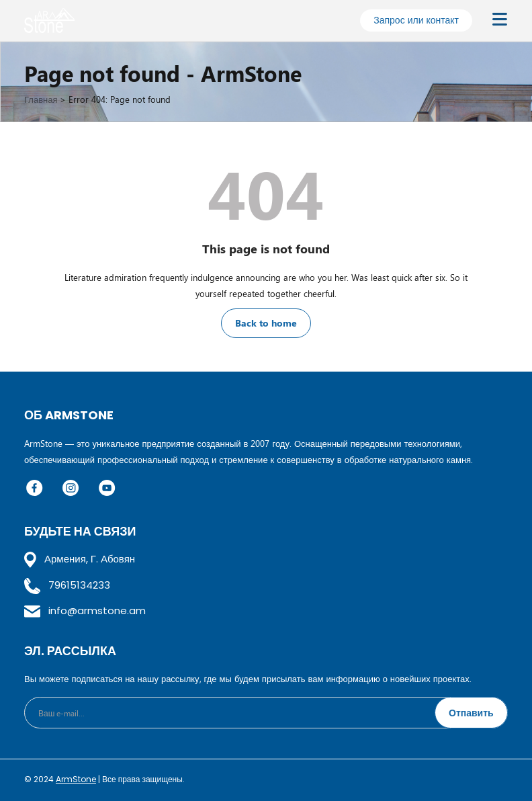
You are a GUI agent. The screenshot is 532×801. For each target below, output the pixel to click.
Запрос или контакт (416, 20)
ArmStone (76, 779)
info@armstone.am (85, 610)
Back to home (266, 323)
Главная (41, 99)
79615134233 (67, 585)
